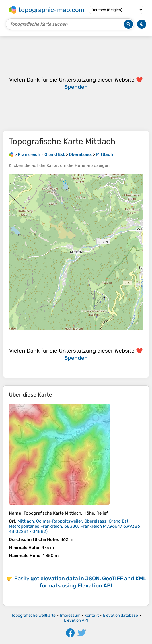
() (74, 526)
